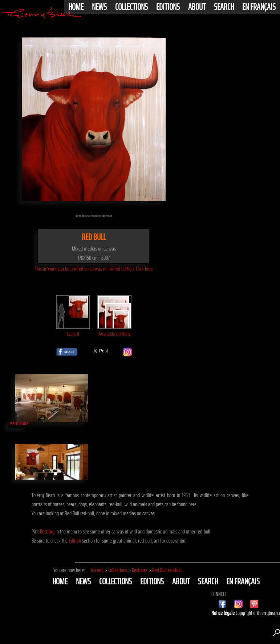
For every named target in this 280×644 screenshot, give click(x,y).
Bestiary (47, 531)
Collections (131, 7)
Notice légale (224, 613)
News (99, 7)
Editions (168, 7)
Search (224, 7)
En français (259, 7)
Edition (75, 541)
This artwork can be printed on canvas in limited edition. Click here (94, 269)
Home (76, 7)
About (197, 7)
